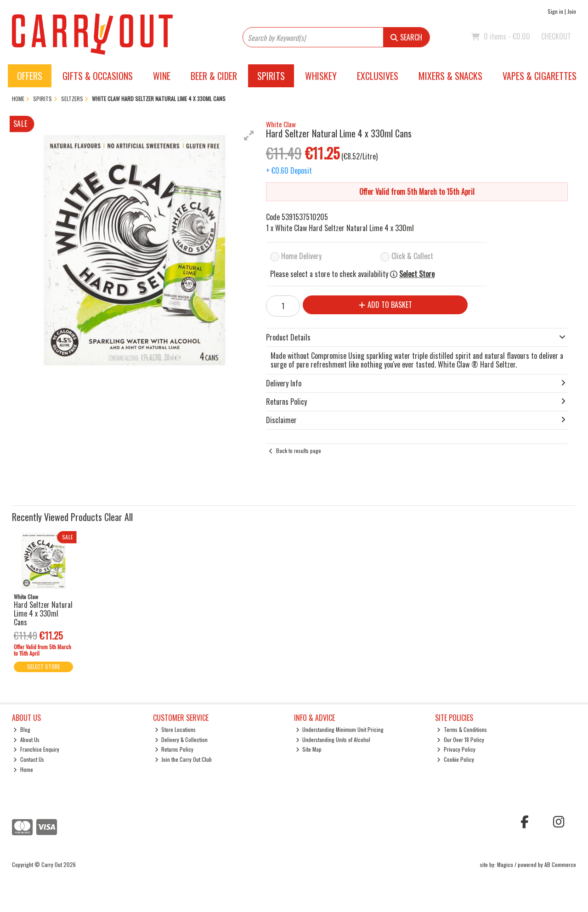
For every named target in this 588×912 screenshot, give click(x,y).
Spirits (271, 76)
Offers (30, 76)
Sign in (555, 11)
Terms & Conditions (462, 729)
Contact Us (29, 759)
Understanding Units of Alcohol (333, 739)
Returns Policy (174, 749)
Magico (505, 864)
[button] (249, 136)
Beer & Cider (214, 76)
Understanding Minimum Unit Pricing (340, 729)
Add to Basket (385, 305)
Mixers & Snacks (450, 76)
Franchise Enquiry (36, 749)
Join (572, 11)
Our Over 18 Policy (461, 739)
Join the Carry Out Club (184, 759)
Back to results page (299, 450)
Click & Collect (412, 256)
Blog (22, 729)
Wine (162, 76)
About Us (26, 739)
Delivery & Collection (181, 739)
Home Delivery (301, 256)
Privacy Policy (456, 749)
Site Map (309, 749)
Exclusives (378, 76)
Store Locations (175, 729)
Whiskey (321, 76)
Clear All (119, 517)
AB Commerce (560, 864)
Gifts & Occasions (98, 76)
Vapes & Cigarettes (540, 76)
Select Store (417, 274)
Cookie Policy (455, 759)
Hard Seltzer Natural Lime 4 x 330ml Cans (43, 613)
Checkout (556, 36)
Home (23, 769)
